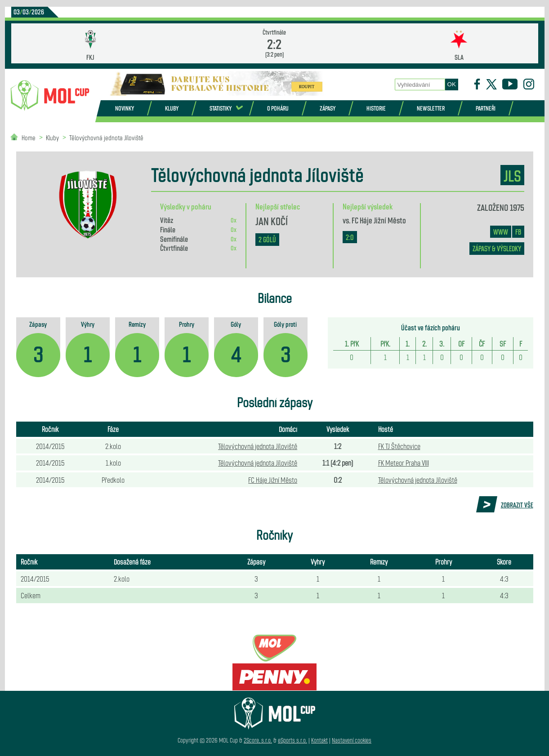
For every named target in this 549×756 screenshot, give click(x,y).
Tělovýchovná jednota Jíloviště (106, 137)
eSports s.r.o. (292, 740)
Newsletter (431, 108)
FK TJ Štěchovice (399, 446)
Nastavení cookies (352, 740)
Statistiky (221, 108)
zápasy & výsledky (497, 248)
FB (518, 232)
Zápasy (328, 108)
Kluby (172, 108)
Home (29, 137)
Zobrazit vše (517, 505)
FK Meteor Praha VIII (404, 462)
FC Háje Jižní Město (379, 220)
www (501, 232)
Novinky (125, 108)
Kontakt (319, 740)
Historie (376, 108)
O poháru (278, 108)
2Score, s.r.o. (258, 740)
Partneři (486, 108)
